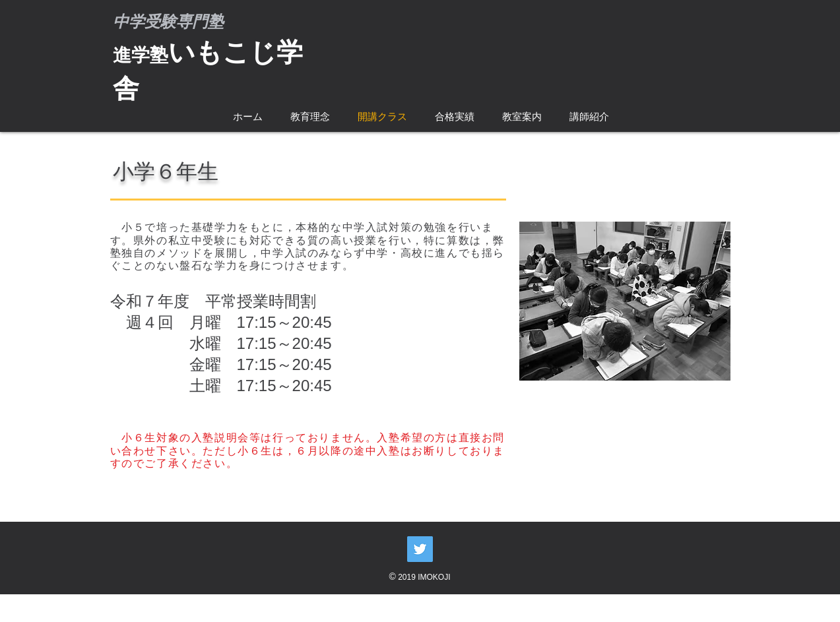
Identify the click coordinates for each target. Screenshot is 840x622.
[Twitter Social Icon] (420, 549)
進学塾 (141, 55)
